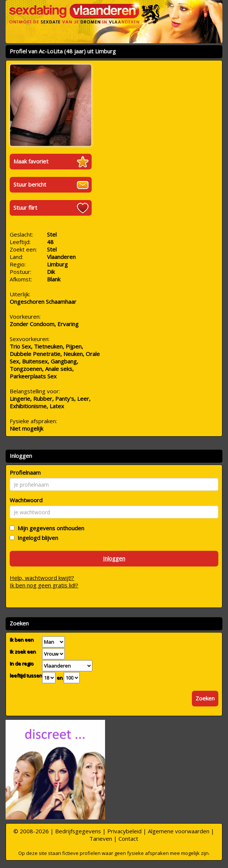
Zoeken (205, 698)
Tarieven (101, 839)
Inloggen (114, 558)
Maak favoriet (31, 161)
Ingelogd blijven (36, 538)
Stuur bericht (30, 184)
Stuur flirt (25, 207)
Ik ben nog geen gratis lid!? (44, 585)
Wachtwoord (26, 500)
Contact (128, 839)
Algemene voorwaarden (179, 831)
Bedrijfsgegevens (78, 831)
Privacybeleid (124, 831)
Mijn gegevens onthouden (49, 528)
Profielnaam (25, 472)
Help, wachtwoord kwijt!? (42, 578)
